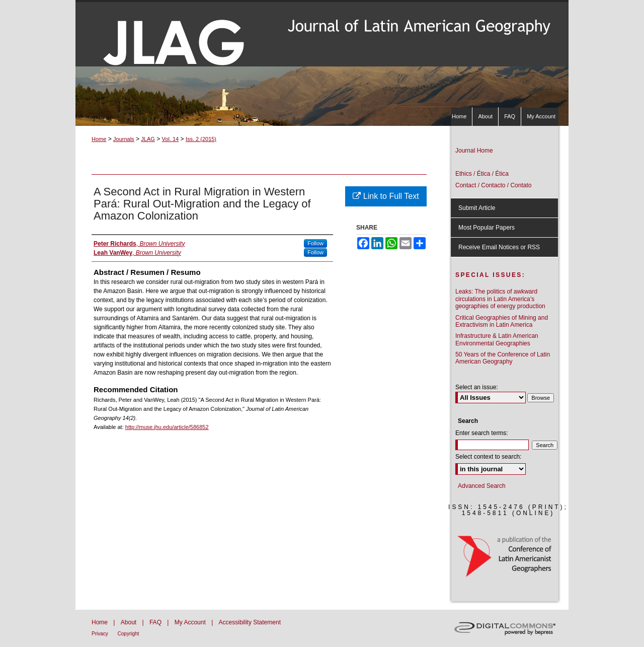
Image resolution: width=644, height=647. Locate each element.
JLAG (148, 139)
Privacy (101, 634)
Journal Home (474, 151)
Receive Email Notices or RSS (499, 247)
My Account (191, 622)
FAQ (156, 622)
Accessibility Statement (250, 622)
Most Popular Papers (487, 228)
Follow (315, 243)
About (130, 622)
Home (99, 139)
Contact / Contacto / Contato (493, 185)
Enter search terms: (482, 433)
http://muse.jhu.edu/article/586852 (167, 427)
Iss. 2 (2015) (201, 139)
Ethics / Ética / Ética (482, 174)
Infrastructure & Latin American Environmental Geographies (497, 339)
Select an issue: (477, 387)
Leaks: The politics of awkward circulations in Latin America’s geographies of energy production (500, 299)
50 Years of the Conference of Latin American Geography (503, 358)
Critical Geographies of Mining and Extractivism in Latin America (502, 321)
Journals (124, 139)
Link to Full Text (386, 196)
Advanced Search (482, 486)
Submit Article (477, 208)
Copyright (129, 634)
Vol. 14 (171, 139)
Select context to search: (488, 457)
